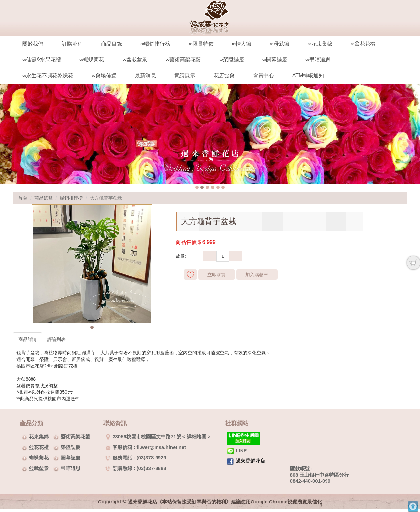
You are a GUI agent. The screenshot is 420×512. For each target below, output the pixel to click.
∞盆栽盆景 (135, 60)
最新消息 (145, 75)
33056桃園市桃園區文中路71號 (143, 437)
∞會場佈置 (104, 75)
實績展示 (185, 75)
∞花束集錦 (320, 44)
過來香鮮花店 (250, 461)
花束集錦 (39, 437)
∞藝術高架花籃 (183, 60)
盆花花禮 (39, 447)
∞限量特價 (201, 44)
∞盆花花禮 (363, 44)
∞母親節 (279, 44)
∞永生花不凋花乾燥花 (48, 75)
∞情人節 (242, 44)
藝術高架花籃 (75, 437)
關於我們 (33, 44)
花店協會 (224, 75)
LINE (237, 450)
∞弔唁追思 (318, 60)
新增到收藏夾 (190, 275)
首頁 (23, 198)
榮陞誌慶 (71, 447)
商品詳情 (28, 339)
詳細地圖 (197, 437)
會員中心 (263, 75)
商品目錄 (112, 44)
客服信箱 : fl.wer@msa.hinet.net (146, 447)
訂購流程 (72, 44)
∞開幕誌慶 (275, 60)
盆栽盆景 (39, 468)
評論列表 (56, 339)
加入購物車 (257, 275)
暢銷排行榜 (71, 198)
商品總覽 (44, 198)
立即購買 (217, 275)
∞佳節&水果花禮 (42, 60)
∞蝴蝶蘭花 (92, 60)
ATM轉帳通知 (308, 75)
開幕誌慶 (71, 458)
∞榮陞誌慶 (231, 60)
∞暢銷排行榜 (155, 44)
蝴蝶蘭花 (39, 458)
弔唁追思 (71, 468)
